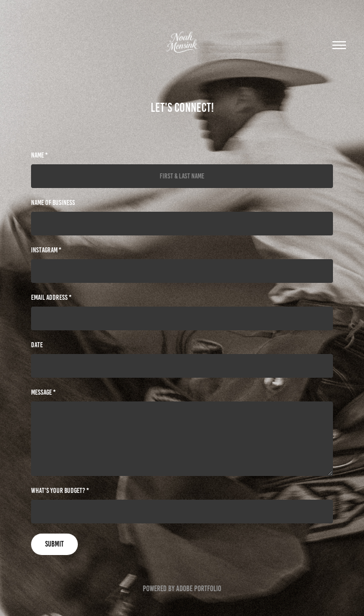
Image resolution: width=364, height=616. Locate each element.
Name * (40, 155)
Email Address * (51, 298)
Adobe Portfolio (199, 589)
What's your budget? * (60, 491)
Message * (43, 392)
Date (37, 345)
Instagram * (46, 250)
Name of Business (53, 203)
